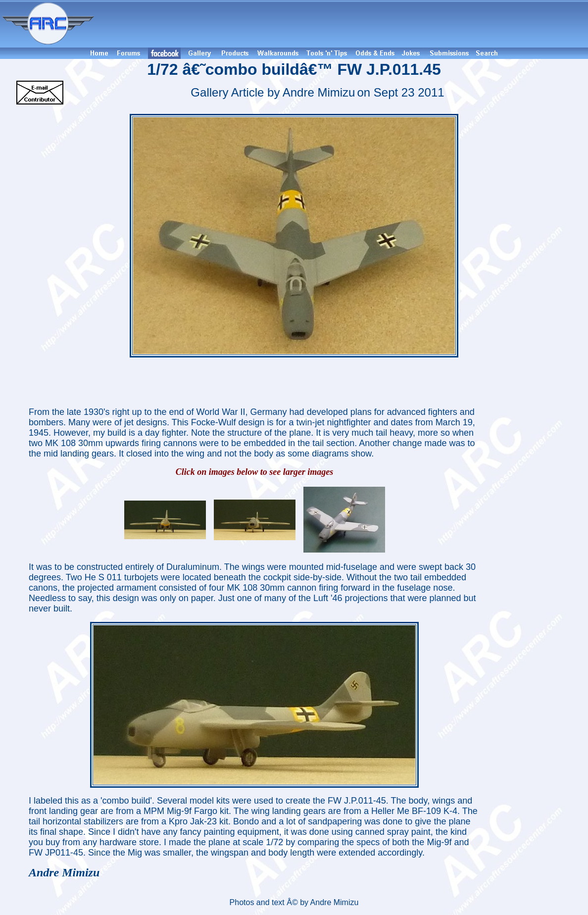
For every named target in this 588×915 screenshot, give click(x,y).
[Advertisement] (343, 24)
